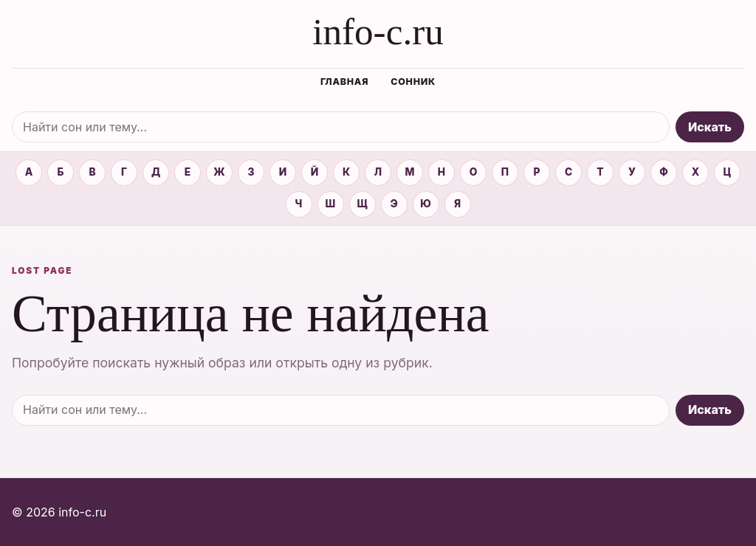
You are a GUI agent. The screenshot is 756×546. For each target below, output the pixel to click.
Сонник (413, 82)
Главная (344, 82)
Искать (710, 127)
